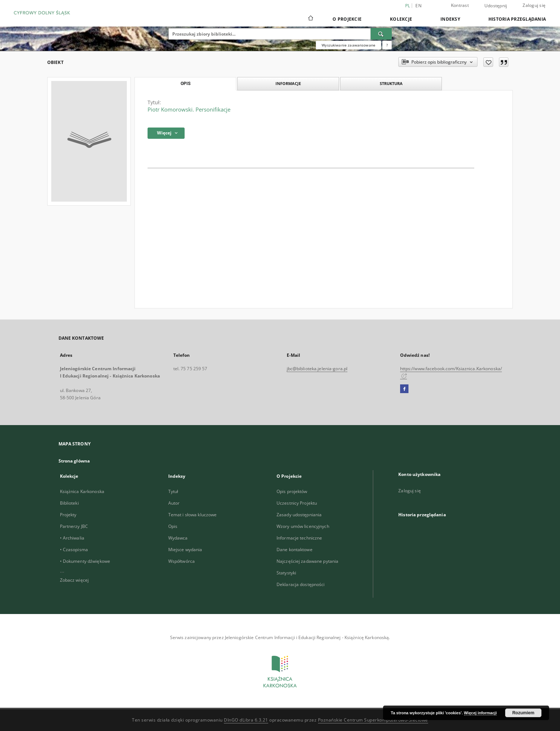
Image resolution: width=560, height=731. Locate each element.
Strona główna (74, 461)
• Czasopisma (74, 550)
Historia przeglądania (517, 19)
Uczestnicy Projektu (297, 503)
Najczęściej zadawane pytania (307, 561)
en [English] (418, 6)
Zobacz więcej (74, 580)
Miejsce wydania (185, 550)
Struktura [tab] (391, 83)
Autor (174, 503)
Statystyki (286, 573)
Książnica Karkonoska (82, 491)
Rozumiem (523, 713)
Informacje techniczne (299, 538)
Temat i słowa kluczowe (193, 515)
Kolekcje (401, 19)
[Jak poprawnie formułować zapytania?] (387, 45)
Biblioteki (69, 503)
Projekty (68, 515)
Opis (173, 526)
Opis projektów (292, 491)
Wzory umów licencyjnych (303, 526)
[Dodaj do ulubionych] (488, 62)
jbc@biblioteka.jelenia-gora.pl (317, 369)
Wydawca (178, 538)
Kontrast (460, 5)
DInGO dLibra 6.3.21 (246, 720)
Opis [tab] (186, 84)
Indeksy (450, 19)
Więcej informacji (480, 713)
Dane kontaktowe (295, 550)
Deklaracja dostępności (301, 584)
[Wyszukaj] (381, 34)
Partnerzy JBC (74, 526)
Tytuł (173, 491)
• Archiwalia (72, 538)
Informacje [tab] (288, 83)
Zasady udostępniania (299, 515)
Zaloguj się (534, 5)
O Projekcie (347, 19)
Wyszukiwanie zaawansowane (349, 45)
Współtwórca (182, 561)
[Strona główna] (310, 19)
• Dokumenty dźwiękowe (85, 561)
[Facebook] (404, 389)
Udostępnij (496, 6)
